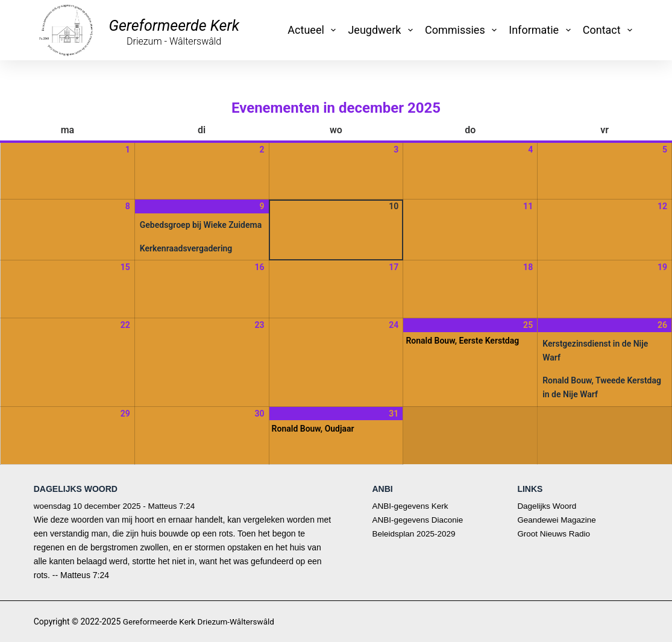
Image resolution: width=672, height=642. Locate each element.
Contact (610, 30)
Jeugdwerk (383, 30)
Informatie (542, 30)
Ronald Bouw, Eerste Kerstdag (462, 341)
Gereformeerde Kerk (174, 26)
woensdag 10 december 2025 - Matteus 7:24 (118, 506)
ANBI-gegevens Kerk (412, 506)
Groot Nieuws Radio (555, 533)
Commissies (463, 30)
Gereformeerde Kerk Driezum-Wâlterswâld (202, 622)
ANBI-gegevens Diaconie (419, 520)
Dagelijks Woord (548, 506)
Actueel (314, 30)
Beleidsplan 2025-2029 (416, 533)
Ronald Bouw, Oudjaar (313, 429)
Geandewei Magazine (558, 520)
